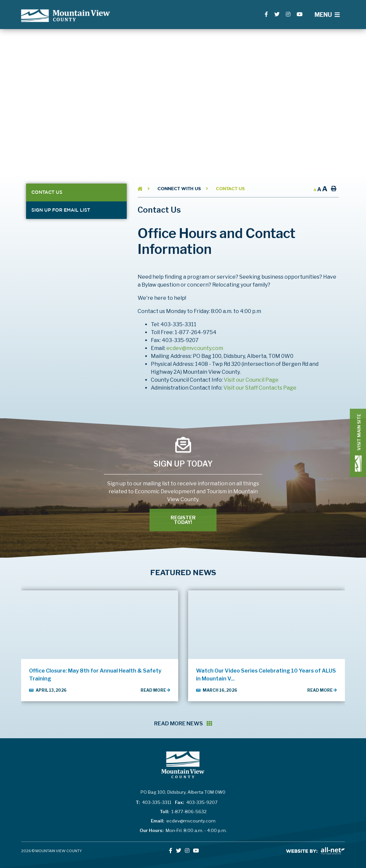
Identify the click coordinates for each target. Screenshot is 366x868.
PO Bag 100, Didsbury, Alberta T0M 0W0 (183, 792)
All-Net (316, 851)
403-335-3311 (153, 802)
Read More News (183, 724)
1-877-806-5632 (183, 812)
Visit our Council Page (251, 380)
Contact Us (230, 189)
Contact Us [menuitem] (47, 192)
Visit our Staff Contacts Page (260, 388)
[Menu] (327, 15)
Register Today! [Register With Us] (183, 520)
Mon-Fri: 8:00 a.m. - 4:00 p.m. (183, 830)
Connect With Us (179, 189)
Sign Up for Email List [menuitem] (61, 210)
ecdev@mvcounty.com (195, 348)
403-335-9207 (196, 802)
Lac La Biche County (66, 16)
